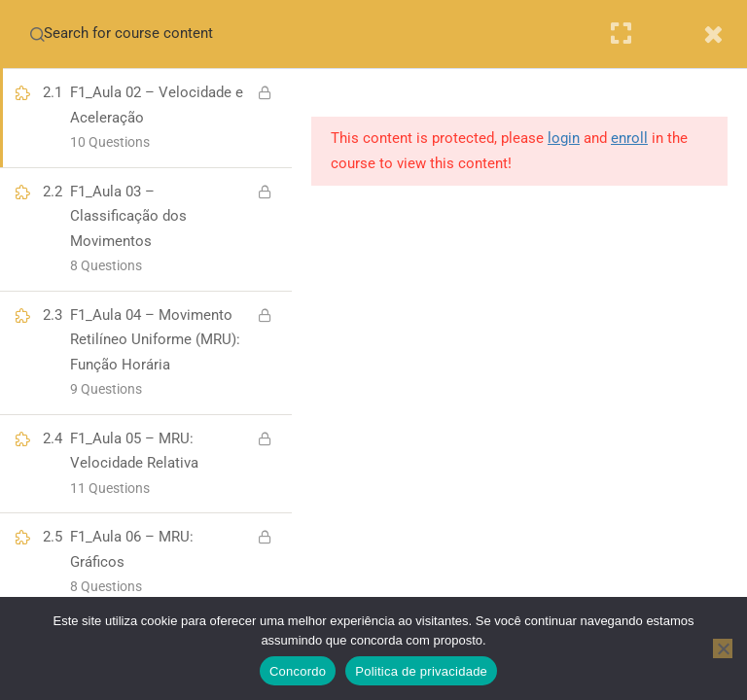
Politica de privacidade (421, 671)
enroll (629, 138)
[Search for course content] (37, 34)
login (564, 138)
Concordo (298, 671)
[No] (723, 648)
